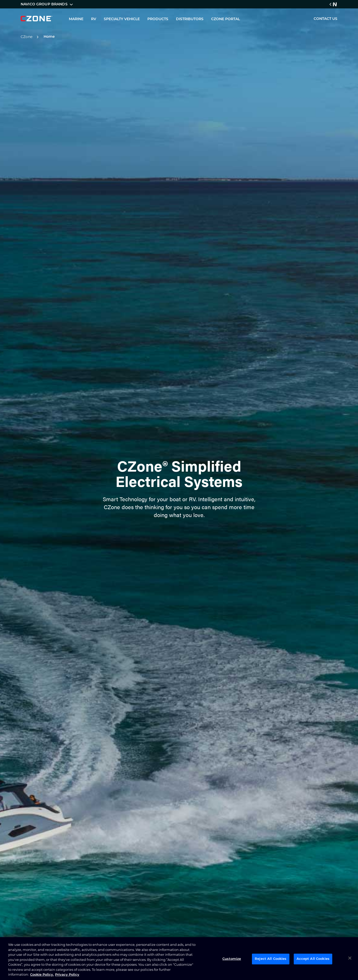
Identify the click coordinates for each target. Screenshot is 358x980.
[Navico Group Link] (333, 4)
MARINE (76, 19)
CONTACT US (325, 19)
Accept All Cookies (313, 959)
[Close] (350, 958)
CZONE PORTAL (226, 19)
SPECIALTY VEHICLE (122, 19)
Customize (232, 959)
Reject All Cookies (271, 959)
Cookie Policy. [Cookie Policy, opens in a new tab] (42, 975)
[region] (179, 959)
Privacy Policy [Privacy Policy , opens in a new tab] (67, 975)
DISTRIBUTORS (190, 19)
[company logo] (36, 19)
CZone (30, 37)
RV (94, 19)
